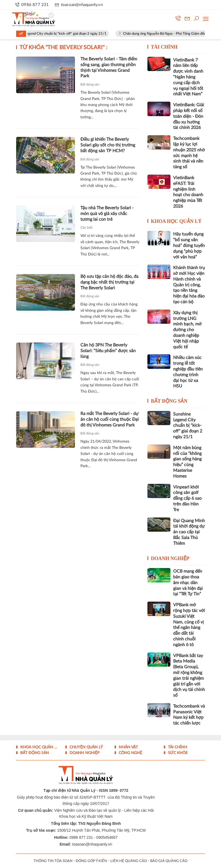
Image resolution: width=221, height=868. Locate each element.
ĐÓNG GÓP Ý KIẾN (91, 861)
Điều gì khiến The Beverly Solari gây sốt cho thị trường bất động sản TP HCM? (108, 145)
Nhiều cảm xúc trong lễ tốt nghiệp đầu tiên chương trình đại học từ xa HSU (188, 372)
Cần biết (86, 228)
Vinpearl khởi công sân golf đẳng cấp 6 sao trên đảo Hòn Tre (187, 498)
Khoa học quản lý (176, 221)
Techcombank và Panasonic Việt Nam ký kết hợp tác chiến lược (189, 715)
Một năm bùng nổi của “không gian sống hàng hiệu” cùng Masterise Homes (187, 462)
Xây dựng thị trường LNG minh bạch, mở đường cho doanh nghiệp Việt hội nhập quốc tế (187, 330)
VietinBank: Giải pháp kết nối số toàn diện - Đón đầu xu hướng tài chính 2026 (189, 116)
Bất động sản (90, 84)
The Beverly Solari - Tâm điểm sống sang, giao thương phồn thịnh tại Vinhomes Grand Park (109, 67)
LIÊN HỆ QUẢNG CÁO (129, 861)
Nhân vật (128, 747)
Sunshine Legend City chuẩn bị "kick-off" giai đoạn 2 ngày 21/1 (62, 34)
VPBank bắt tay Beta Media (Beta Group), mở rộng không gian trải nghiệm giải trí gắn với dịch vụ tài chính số (189, 676)
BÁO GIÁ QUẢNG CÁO (169, 861)
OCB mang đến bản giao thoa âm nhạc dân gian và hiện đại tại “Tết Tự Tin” (188, 583)
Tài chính (164, 47)
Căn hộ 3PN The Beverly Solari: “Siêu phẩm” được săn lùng (108, 351)
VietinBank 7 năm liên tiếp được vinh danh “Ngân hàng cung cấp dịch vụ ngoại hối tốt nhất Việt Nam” (188, 77)
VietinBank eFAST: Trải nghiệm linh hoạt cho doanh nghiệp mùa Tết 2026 (188, 192)
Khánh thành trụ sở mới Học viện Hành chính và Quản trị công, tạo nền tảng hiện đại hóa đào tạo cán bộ (189, 285)
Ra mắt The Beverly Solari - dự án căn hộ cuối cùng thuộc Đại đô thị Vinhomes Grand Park (110, 419)
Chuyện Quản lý (86, 747)
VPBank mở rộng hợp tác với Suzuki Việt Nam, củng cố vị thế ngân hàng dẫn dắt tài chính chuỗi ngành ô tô (189, 625)
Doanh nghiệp (170, 558)
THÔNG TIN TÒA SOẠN (53, 861)
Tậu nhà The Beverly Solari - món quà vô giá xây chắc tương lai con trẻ (107, 214)
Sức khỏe (177, 753)
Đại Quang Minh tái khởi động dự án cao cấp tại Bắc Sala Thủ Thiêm (189, 532)
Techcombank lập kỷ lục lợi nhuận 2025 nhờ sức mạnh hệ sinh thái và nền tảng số (189, 153)
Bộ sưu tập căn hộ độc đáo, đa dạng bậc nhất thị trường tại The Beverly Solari (109, 282)
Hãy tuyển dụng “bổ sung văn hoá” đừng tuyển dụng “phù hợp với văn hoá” (189, 245)
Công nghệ (130, 753)
